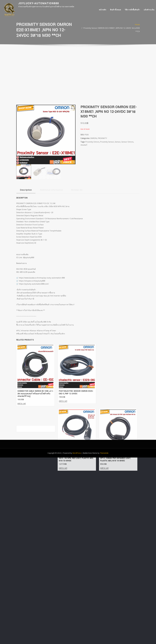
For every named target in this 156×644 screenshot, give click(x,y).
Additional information (51, 240)
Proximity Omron (92, 192)
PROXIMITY (102, 188)
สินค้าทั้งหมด (116, 11)
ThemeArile (104, 377)
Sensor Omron (127, 192)
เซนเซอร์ (84, 195)
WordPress (77, 377)
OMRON (93, 188)
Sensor (118, 192)
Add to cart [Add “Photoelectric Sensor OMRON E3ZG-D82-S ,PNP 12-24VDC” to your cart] (54, 440)
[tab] (26, 240)
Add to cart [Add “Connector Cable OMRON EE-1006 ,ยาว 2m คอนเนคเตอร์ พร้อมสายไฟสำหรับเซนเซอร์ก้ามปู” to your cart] (22, 443)
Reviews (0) (77, 240)
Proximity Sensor (107, 192)
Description (26, 240)
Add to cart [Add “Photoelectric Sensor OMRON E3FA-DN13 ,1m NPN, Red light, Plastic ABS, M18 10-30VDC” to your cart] (85, 443)
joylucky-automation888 (39, 3)
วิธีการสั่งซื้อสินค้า (132, 11)
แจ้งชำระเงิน (149, 11)
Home (137, 28)
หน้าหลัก (103, 11)
